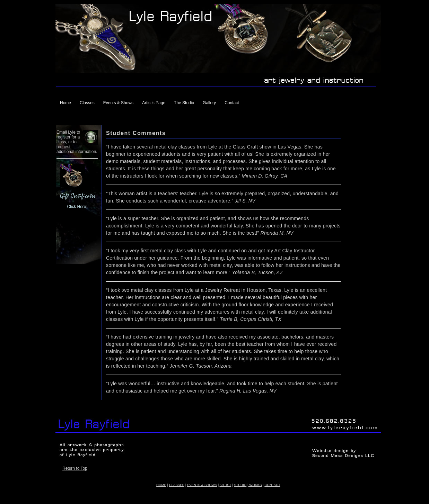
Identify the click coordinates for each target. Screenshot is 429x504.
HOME (161, 485)
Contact (232, 103)
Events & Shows (118, 103)
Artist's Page (154, 103)
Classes (87, 103)
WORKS (255, 485)
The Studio (184, 103)
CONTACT (272, 485)
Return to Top (75, 468)
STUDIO (240, 485)
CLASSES (177, 485)
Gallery (209, 103)
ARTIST (225, 485)
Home (65, 103)
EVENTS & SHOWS (202, 485)
